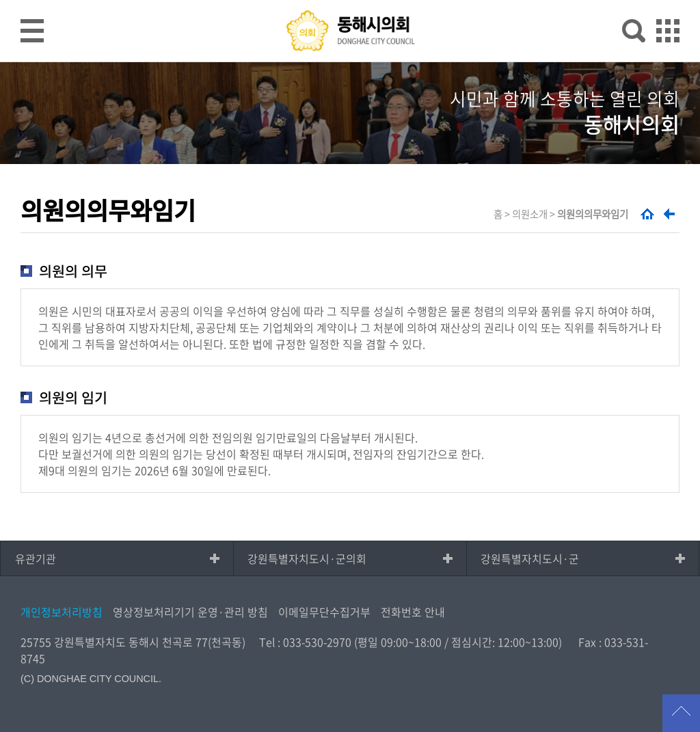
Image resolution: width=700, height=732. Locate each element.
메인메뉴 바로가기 (350, 1)
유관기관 (36, 558)
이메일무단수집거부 (324, 612)
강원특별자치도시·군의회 (307, 558)
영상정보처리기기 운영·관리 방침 (190, 612)
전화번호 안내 (413, 612)
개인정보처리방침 (62, 612)
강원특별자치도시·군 (530, 558)
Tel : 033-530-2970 (305, 642)
